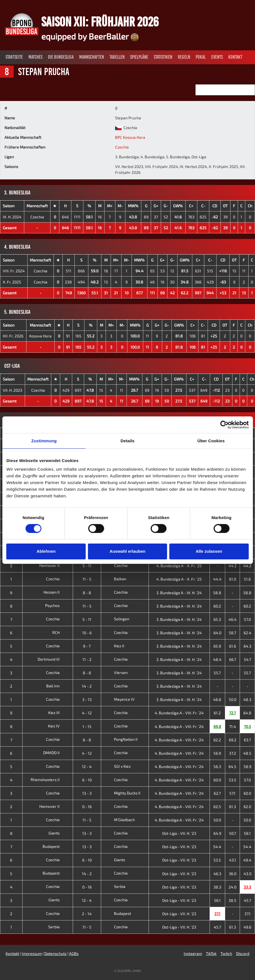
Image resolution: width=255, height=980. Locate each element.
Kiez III (58, 713)
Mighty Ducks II (122, 793)
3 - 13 (87, 699)
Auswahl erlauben (127, 551)
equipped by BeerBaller (90, 36)
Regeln (184, 57)
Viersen (116, 672)
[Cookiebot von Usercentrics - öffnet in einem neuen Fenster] (224, 424)
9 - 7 (87, 646)
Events (217, 57)
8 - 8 (87, 593)
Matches (35, 57)
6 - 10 (87, 780)
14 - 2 (87, 686)
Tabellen (117, 57)
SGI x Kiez (117, 766)
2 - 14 (87, 914)
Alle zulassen (209, 551)
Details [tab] (128, 440)
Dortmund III (53, 659)
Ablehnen (46, 551)
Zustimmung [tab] (44, 440)
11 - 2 (87, 659)
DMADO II (56, 753)
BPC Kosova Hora (130, 137)
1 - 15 (87, 726)
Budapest (55, 846)
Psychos (57, 605)
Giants (58, 833)
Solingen (116, 619)
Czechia (122, 147)
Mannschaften (92, 57)
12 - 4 (87, 767)
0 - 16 (87, 807)
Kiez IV (58, 726)
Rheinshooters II (49, 780)
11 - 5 (87, 579)
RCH (60, 632)
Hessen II (56, 592)
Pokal (201, 57)
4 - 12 (87, 713)
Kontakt (235, 57)
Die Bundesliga (61, 57)
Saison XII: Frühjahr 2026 (100, 22)
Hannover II (54, 565)
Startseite (14, 57)
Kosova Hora (40, 336)
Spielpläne (139, 57)
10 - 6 (87, 633)
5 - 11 (87, 566)
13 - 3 (87, 793)
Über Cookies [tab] (211, 440)
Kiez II (114, 646)
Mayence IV (119, 699)
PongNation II (121, 739)
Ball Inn (57, 686)
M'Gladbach (119, 820)
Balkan (115, 579)
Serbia (114, 886)
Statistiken (163, 57)
